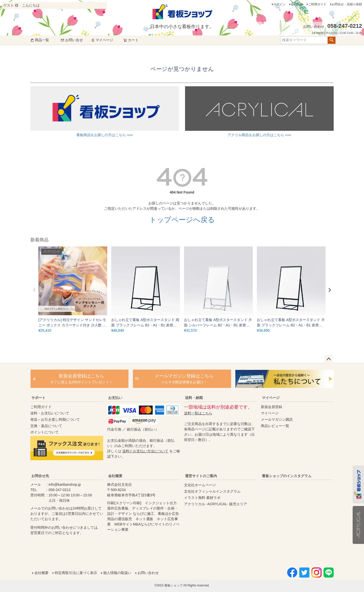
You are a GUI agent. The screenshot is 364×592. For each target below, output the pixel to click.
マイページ (102, 40)
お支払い (115, 398)
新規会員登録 (271, 407)
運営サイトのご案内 (201, 476)
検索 (332, 40)
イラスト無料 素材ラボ (202, 498)
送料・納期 (194, 398)
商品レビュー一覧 (275, 426)
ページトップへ (329, 359)
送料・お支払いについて (50, 413)
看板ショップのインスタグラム (287, 476)
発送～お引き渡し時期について (55, 419)
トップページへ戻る (182, 220)
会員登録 (297, 4)
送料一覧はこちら (198, 413)
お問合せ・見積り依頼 (347, 4)
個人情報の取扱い (117, 573)
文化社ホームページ (200, 485)
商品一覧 (40, 40)
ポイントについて (44, 432)
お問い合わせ (148, 573)
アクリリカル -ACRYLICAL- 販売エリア (215, 504)
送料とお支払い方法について (145, 451)
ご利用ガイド (317, 4)
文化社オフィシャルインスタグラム (212, 491)
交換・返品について (46, 426)
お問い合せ (72, 40)
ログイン (279, 4)
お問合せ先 (40, 476)
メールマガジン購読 (277, 419)
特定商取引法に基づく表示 (76, 573)
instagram (296, 519)
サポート (38, 398)
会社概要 (115, 476)
